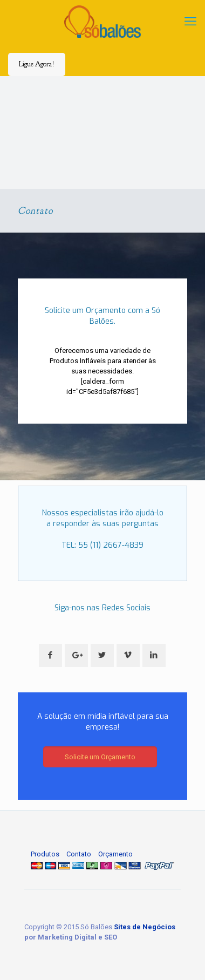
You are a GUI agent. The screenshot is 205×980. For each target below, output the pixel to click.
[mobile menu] (190, 22)
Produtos (45, 854)
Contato (79, 854)
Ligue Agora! (37, 64)
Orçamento (115, 854)
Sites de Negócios (145, 927)
